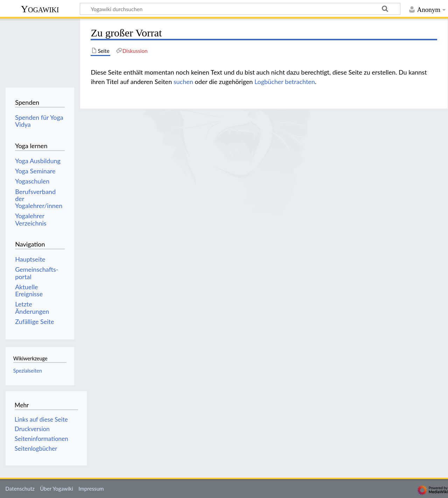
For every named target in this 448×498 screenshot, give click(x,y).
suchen (183, 82)
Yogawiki (40, 9)
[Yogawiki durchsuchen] (240, 9)
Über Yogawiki (57, 489)
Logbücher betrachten (285, 82)
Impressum (91, 489)
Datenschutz (20, 489)
